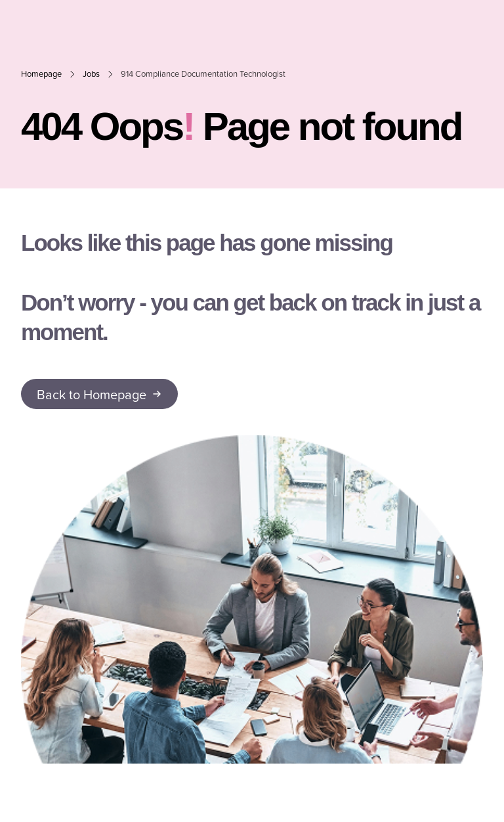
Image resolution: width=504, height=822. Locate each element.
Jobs (91, 74)
